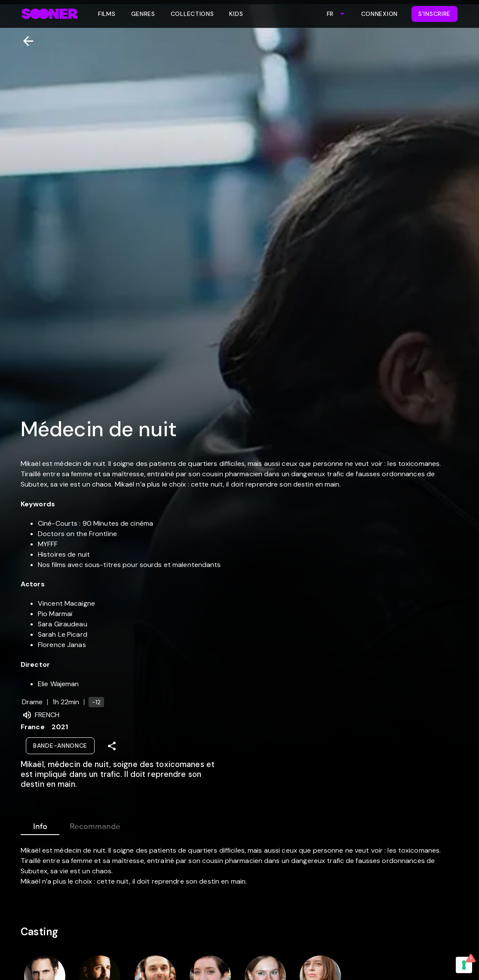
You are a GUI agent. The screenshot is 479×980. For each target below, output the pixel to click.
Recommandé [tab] (95, 825)
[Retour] (25, 41)
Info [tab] (40, 825)
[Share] (112, 746)
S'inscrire (434, 14)
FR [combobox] (330, 14)
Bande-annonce (60, 746)
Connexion (379, 14)
